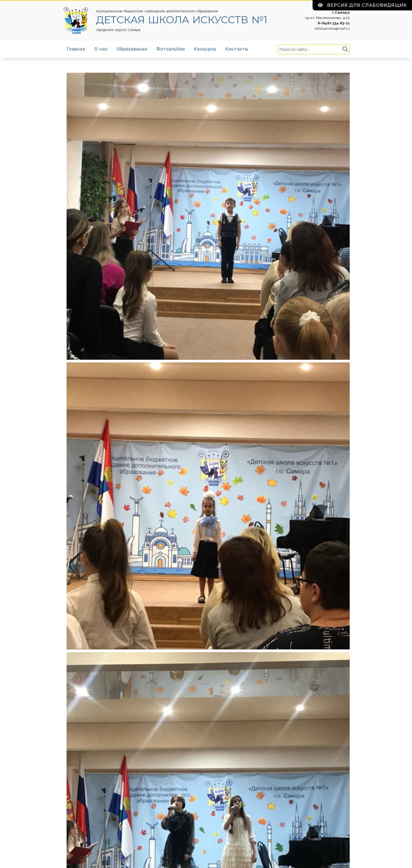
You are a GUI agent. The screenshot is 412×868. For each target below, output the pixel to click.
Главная (76, 49)
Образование (132, 49)
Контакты (237, 49)
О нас (101, 49)
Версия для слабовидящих (362, 5)
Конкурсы (205, 49)
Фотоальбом (171, 49)
